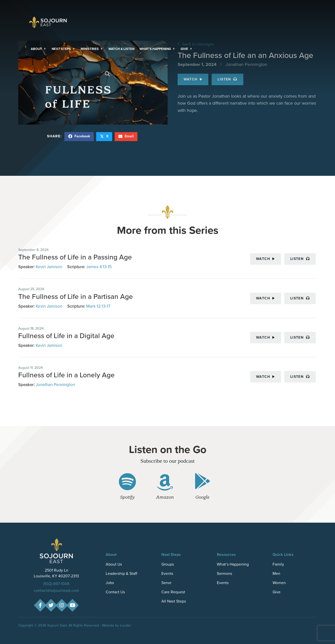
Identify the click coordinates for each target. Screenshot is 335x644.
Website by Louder (116, 625)
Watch (266, 259)
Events (167, 573)
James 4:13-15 (99, 267)
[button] (40, 605)
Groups (168, 564)
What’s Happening (233, 564)
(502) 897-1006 (56, 584)
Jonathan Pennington (55, 385)
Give (277, 592)
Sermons (224, 573)
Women (279, 583)
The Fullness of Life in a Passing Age (75, 257)
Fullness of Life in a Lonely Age (66, 375)
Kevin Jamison (49, 267)
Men (276, 573)
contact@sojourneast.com (56, 590)
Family (278, 564)
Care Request (173, 592)
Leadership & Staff (121, 573)
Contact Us (115, 592)
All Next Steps (174, 601)
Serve (166, 583)
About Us (114, 564)
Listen (300, 259)
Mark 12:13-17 (98, 306)
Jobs (110, 583)
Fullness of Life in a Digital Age (66, 336)
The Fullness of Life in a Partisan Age (76, 297)
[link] (39, 49)
